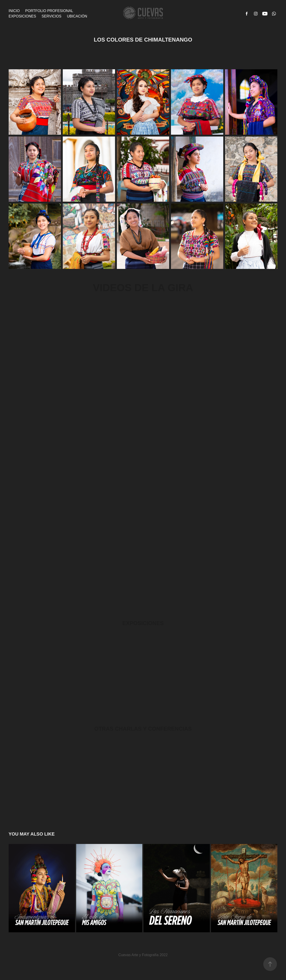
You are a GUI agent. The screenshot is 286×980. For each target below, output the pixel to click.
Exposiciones (22, 16)
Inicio (14, 11)
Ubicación (77, 16)
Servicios (51, 16)
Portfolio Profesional (49, 11)
